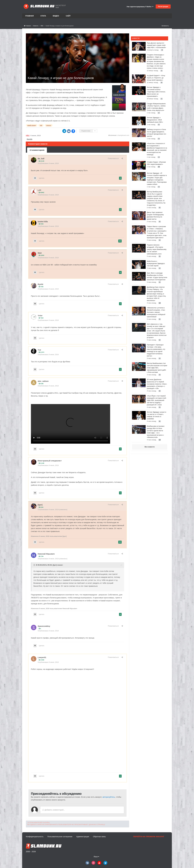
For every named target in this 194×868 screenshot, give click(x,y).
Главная (29, 16)
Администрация (83, 837)
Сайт (68, 16)
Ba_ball (41, 159)
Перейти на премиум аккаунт (149, 837)
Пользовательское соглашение (60, 837)
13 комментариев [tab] (37, 150)
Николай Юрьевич (46, 554)
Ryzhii (40, 284)
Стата (43, 16)
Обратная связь (99, 837)
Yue (39, 350)
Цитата (42, 178)
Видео (56, 16)
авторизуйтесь (109, 797)
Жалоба (30, 139)
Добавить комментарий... (54, 810)
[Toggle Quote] (35, 565)
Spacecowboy (44, 626)
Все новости (150, 447)
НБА (28, 135)
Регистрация (163, 6)
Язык (96, 857)
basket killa (43, 222)
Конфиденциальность (35, 837)
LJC (39, 190)
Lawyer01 (42, 657)
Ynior (40, 316)
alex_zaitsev (43, 381)
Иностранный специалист (50, 461)
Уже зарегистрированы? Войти (140, 7)
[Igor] (40, 505)
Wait (40, 253)
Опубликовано (48, 163)
